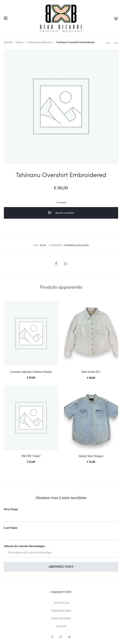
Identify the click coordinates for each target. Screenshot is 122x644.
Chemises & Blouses (40, 42)
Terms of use (61, 603)
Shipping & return (61, 611)
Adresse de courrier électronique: (61, 551)
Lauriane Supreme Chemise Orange (31, 372)
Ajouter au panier (61, 213)
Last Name (11, 528)
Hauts (20, 42)
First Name (11, 509)
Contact (61, 626)
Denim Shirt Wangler (91, 456)
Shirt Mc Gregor (31, 456)
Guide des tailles (61, 618)
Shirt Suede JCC (91, 372)
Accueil (8, 42)
